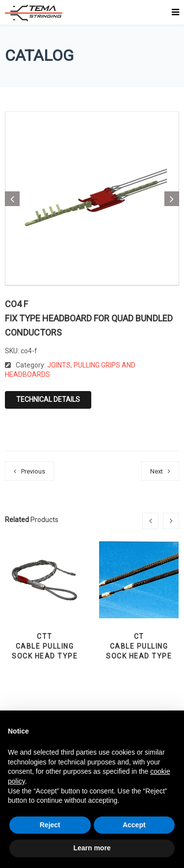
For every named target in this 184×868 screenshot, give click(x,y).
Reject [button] (50, 825)
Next (157, 471)
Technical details (48, 399)
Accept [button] (134, 825)
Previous (33, 471)
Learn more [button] (92, 848)
